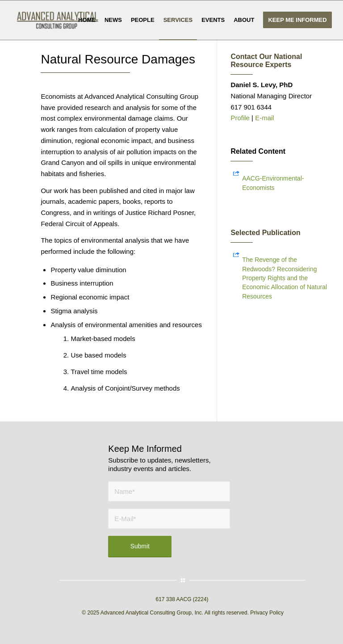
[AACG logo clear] (57, 20)
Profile (241, 118)
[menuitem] (87, 20)
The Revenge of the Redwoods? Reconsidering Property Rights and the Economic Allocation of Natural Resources (284, 278)
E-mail (265, 118)
